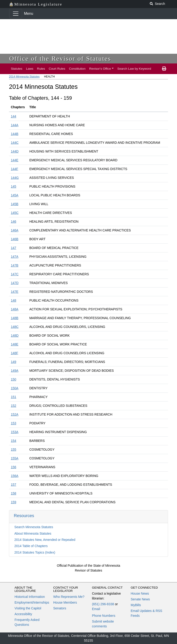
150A (15, 388)
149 (13, 362)
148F (15, 353)
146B (15, 239)
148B (15, 318)
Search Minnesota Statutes (34, 527)
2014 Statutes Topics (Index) (35, 552)
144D (15, 151)
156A (15, 476)
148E (15, 344)
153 (13, 423)
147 (13, 248)
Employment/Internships (32, 602)
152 (13, 406)
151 (13, 397)
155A (15, 458)
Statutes (17, 69)
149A (15, 371)
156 (13, 467)
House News (140, 593)
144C (15, 143)
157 (13, 485)
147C (15, 274)
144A (15, 125)
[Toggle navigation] (16, 14)
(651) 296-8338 (103, 604)
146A (15, 230)
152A (15, 414)
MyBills (136, 605)
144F (15, 169)
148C (15, 327)
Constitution (77, 69)
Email (96, 609)
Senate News (140, 599)
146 (13, 222)
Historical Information (30, 597)
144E (15, 160)
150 (13, 379)
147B (15, 265)
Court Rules (57, 69)
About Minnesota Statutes (33, 533)
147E (15, 292)
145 (13, 186)
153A (15, 432)
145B (15, 204)
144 (13, 116)
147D (15, 283)
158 (13, 493)
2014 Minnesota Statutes (24, 77)
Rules (41, 69)
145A (15, 195)
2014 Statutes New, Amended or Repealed (45, 540)
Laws (30, 69)
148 (13, 300)
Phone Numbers (104, 616)
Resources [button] (24, 516)
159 (13, 502)
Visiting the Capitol (28, 608)
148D (15, 335)
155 (13, 449)
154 (13, 441)
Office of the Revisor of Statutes (60, 58)
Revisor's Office (100, 69)
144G (15, 178)
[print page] (164, 69)
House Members (65, 602)
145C (15, 213)
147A (15, 257)
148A (15, 309)
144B (15, 134)
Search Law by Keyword (134, 69)
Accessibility (23, 614)
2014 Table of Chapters (31, 546)
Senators (60, 608)
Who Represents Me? (69, 597)
